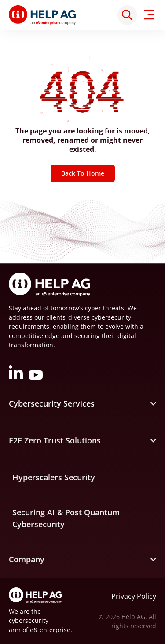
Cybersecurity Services (52, 403)
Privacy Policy (134, 596)
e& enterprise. (51, 630)
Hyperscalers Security (54, 477)
